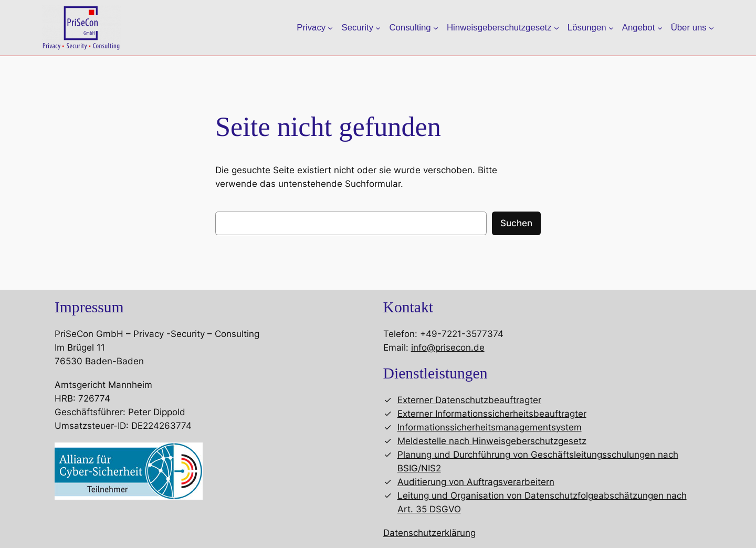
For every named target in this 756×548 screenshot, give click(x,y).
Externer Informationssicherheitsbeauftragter (492, 414)
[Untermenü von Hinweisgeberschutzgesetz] (556, 28)
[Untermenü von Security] (378, 28)
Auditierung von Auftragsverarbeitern (476, 482)
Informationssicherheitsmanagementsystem (490, 427)
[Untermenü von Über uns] (711, 28)
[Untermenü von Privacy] (330, 28)
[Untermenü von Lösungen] (611, 28)
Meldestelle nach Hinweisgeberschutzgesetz (492, 441)
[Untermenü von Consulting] (436, 28)
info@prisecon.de (448, 347)
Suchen (516, 223)
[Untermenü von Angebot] (660, 28)
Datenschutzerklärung (429, 533)
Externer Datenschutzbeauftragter (469, 400)
